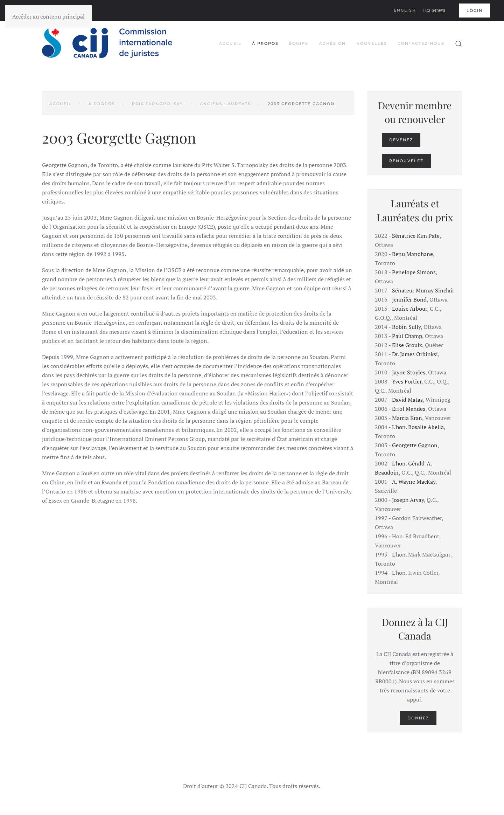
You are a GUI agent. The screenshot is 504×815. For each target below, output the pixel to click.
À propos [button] (265, 43)
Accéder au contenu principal (48, 16)
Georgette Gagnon (415, 445)
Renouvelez (406, 161)
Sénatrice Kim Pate (416, 236)
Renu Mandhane (412, 254)
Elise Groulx (407, 345)
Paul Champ (407, 336)
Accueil (230, 43)
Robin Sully (406, 327)
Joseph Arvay (408, 500)
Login (475, 11)
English (405, 10)
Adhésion (332, 43)
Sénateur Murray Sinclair (423, 290)
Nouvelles (372, 43)
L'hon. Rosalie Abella (418, 427)
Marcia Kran (407, 418)
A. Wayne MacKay (414, 482)
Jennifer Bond (409, 299)
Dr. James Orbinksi (415, 354)
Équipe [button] (299, 43)
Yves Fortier (407, 381)
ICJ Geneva (435, 10)
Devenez (401, 140)
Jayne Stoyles (409, 372)
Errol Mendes (409, 409)
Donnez (418, 718)
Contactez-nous (421, 43)
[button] (458, 44)
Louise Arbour (409, 309)
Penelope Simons (414, 272)
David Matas (407, 400)
